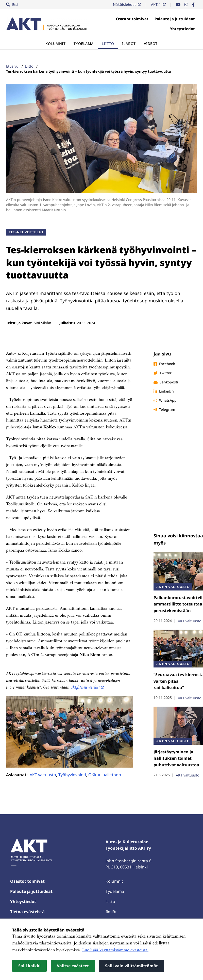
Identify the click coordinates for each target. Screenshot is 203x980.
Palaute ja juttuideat (175, 19)
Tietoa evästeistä (27, 912)
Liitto (108, 44)
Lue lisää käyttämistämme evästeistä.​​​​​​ (115, 950)
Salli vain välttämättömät (131, 966)
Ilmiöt (129, 44)
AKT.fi (158, 4)
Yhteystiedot (182, 29)
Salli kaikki (29, 966)
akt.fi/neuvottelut (85, 687)
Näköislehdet (127, 4)
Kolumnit (55, 44)
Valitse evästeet (73, 966)
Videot (151, 44)
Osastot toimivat (132, 19)
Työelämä (83, 44)
